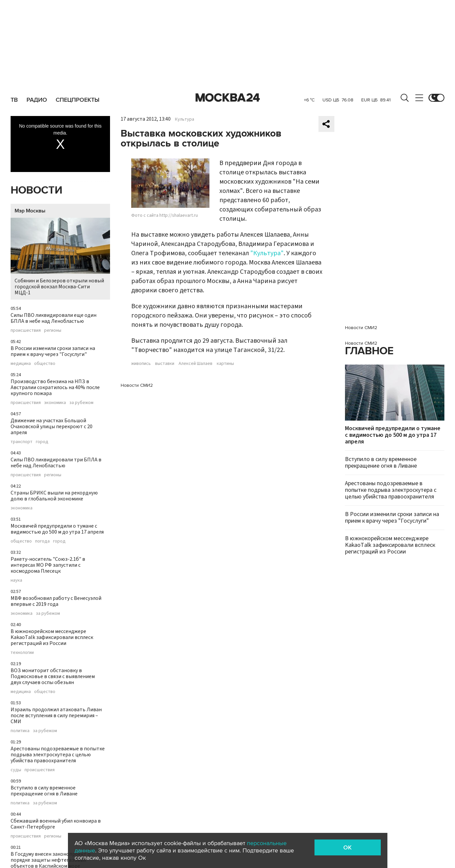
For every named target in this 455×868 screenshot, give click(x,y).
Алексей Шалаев (196, 364)
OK (347, 847)
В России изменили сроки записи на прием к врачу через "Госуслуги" (53, 351)
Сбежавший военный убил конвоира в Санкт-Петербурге (56, 824)
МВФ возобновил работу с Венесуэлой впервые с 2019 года (56, 601)
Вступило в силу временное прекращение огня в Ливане (44, 791)
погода (42, 541)
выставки (165, 364)
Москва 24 (228, 98)
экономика (55, 403)
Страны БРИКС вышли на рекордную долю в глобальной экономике (54, 496)
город (42, 442)
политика (20, 731)
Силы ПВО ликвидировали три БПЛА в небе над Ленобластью (56, 463)
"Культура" (267, 253)
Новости (36, 190)
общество (45, 364)
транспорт (22, 442)
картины (225, 364)
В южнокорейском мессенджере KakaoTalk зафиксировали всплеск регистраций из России (52, 637)
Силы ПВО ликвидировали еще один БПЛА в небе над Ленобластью (54, 318)
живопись (141, 364)
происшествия (26, 330)
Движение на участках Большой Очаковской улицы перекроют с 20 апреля (52, 427)
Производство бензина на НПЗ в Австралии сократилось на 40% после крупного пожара (55, 387)
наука (16, 580)
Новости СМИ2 (137, 385)
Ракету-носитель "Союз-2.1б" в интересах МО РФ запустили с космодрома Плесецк (48, 565)
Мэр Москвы (30, 211)
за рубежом (81, 403)
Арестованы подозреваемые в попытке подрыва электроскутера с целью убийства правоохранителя (58, 755)
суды (16, 770)
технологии (22, 653)
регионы (53, 330)
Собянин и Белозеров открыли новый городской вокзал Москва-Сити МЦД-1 (60, 257)
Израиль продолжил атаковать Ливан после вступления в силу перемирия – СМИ (56, 716)
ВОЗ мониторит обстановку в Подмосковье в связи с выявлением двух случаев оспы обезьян (53, 676)
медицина (21, 364)
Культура (185, 119)
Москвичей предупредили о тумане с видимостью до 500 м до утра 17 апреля (57, 529)
